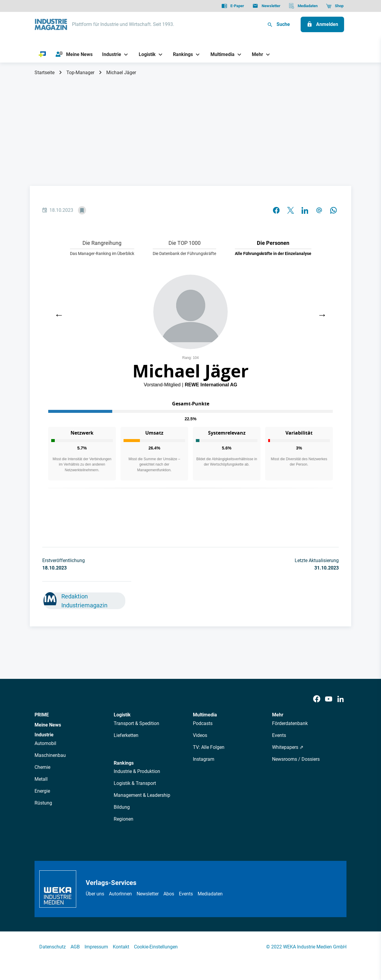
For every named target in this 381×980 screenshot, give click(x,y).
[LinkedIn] (341, 699)
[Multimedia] (220, 54)
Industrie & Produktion (137, 771)
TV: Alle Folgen (209, 747)
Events (279, 735)
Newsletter (148, 894)
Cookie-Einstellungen (156, 947)
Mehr (278, 715)
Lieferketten (126, 735)
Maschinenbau (50, 755)
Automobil (45, 743)
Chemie (42, 767)
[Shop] (335, 6)
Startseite (44, 73)
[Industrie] (110, 54)
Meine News (48, 725)
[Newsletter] (266, 6)
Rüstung (43, 803)
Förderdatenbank (290, 723)
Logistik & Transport (135, 783)
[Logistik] (145, 54)
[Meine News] (74, 55)
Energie (42, 791)
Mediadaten (210, 894)
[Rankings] (181, 54)
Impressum (96, 947)
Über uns (95, 894)
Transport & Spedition (136, 723)
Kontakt (121, 947)
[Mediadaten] (303, 6)
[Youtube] (329, 699)
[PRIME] (42, 55)
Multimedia (205, 715)
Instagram (204, 759)
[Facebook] (317, 699)
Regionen (124, 819)
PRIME (42, 715)
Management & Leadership (142, 795)
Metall (41, 779)
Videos (200, 735)
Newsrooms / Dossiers (296, 759)
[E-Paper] (233, 6)
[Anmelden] (322, 24)
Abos (169, 894)
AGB (75, 947)
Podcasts (203, 723)
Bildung (122, 807)
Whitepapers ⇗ (288, 747)
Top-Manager (80, 73)
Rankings (124, 763)
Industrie (44, 735)
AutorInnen (120, 894)
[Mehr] (255, 54)
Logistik (122, 715)
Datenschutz (53, 947)
